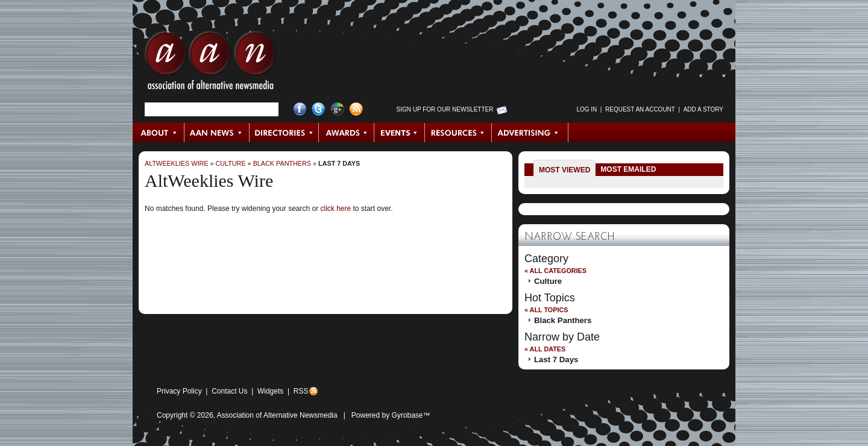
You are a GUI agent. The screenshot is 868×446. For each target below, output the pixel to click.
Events (400, 133)
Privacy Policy (179, 391)
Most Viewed (565, 170)
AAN (210, 63)
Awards (347, 133)
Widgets (270, 391)
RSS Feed (356, 109)
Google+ (337, 109)
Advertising (530, 133)
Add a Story (703, 109)
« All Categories (555, 271)
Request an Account (640, 109)
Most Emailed (628, 169)
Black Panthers (282, 163)
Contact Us (229, 391)
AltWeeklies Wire (176, 163)
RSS (301, 391)
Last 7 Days (339, 163)
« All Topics (546, 310)
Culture (230, 163)
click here (335, 209)
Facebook (300, 109)
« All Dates (545, 349)
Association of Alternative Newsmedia (277, 415)
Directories (284, 133)
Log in (587, 109)
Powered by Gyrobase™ (391, 415)
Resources (458, 133)
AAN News (217, 133)
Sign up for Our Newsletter (445, 109)
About (159, 133)
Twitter (319, 109)
